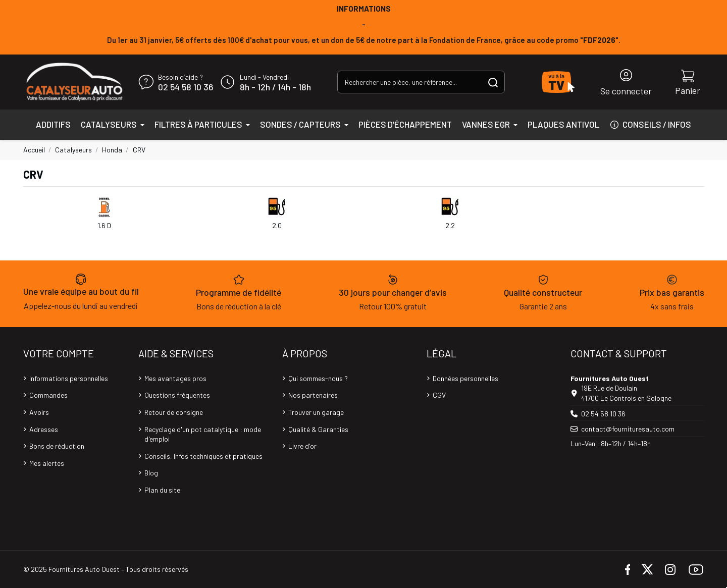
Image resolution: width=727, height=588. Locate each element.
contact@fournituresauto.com (628, 429)
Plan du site (162, 490)
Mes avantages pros (175, 378)
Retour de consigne (174, 412)
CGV (439, 395)
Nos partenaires (313, 395)
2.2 (450, 225)
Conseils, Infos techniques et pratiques (203, 456)
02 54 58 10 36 (186, 87)
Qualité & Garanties (318, 429)
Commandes (48, 395)
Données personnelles (465, 378)
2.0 (277, 225)
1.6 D (104, 225)
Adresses (44, 429)
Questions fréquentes (177, 395)
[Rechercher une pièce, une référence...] (493, 82)
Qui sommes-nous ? (318, 378)
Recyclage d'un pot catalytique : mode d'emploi (203, 434)
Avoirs (39, 412)
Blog (151, 473)
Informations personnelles (69, 378)
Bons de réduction (57, 446)
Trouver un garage (316, 412)
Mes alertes (47, 463)
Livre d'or (302, 446)
